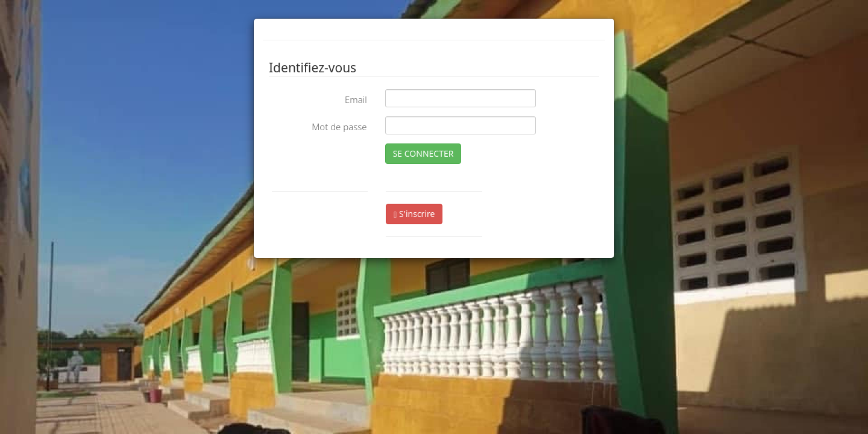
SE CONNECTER (423, 153)
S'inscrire (414, 214)
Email (356, 99)
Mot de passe (339, 127)
